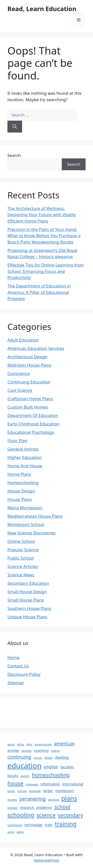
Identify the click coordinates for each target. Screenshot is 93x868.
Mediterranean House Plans (35, 516)
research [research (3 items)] (27, 807)
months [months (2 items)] (12, 800)
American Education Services (36, 348)
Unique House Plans (27, 617)
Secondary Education (28, 583)
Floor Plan (17, 441)
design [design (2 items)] (49, 758)
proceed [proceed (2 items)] (13, 808)
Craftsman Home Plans (30, 399)
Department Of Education (33, 415)
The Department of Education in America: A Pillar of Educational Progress (39, 292)
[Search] (15, 127)
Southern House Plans (29, 608)
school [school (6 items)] (62, 807)
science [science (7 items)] (46, 815)
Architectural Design (28, 357)
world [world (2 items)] (20, 832)
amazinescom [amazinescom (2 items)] (43, 744)
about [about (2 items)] (11, 744)
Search (14, 155)
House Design (21, 491)
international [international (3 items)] (73, 784)
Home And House (25, 466)
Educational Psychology (31, 432)
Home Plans (19, 474)
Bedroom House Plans (29, 365)
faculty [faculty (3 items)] (13, 776)
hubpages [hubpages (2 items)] (32, 784)
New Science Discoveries (32, 533)
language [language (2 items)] (35, 791)
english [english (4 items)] (51, 767)
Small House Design (27, 592)
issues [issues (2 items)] (11, 791)
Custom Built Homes (28, 407)
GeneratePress (46, 860)
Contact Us (18, 666)
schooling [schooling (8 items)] (21, 815)
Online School (21, 541)
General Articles (23, 449)
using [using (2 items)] (11, 832)
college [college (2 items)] (55, 751)
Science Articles (23, 566)
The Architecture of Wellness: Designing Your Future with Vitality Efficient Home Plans (42, 215)
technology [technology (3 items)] (33, 825)
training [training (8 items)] (66, 824)
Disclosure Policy (24, 674)
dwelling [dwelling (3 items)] (62, 757)
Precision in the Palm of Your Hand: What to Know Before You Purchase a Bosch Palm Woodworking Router (44, 236)
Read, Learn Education (42, 9)
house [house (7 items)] (15, 783)
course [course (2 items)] (38, 758)
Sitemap (15, 683)
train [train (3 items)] (49, 825)
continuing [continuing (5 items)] (19, 757)
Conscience (19, 373)
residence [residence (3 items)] (44, 807)
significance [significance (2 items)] (15, 825)
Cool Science (20, 390)
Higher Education (25, 457)
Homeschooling (23, 482)
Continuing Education (29, 382)
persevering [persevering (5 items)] (32, 799)
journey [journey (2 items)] (22, 791)
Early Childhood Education (33, 424)
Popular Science (23, 550)
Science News (21, 575)
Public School (21, 558)
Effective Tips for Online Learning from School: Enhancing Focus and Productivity (46, 271)
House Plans (20, 499)
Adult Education (23, 340)
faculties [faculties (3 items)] (67, 767)
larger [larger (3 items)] (48, 791)
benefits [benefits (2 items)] (27, 751)
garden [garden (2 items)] (25, 776)
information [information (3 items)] (50, 784)
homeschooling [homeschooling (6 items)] (51, 775)
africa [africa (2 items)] (21, 744)
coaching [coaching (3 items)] (41, 750)
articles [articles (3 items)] (13, 750)
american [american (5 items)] (64, 744)
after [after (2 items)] (29, 744)
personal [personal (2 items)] (54, 800)
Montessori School (26, 524)
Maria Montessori (25, 508)
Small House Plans (26, 600)
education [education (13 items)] (24, 766)
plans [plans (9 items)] (69, 798)
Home (13, 657)
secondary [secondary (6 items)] (71, 815)
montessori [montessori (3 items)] (64, 791)
